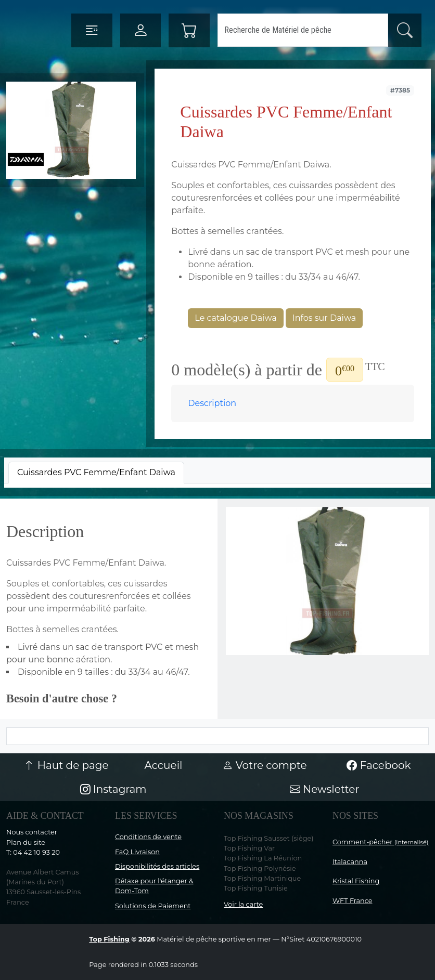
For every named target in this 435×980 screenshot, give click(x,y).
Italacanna (350, 862)
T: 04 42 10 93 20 (33, 852)
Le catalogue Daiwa (235, 318)
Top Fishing (109, 939)
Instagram (113, 789)
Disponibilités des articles (157, 866)
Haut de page (66, 765)
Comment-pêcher (381, 842)
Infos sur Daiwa (324, 318)
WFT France (353, 901)
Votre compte (264, 765)
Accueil (164, 765)
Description (212, 403)
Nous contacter (32, 832)
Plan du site (26, 842)
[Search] (303, 30)
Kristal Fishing (356, 881)
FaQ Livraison (137, 852)
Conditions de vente (148, 837)
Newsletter (325, 789)
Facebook (379, 765)
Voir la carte (243, 904)
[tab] (96, 473)
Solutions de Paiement (153, 906)
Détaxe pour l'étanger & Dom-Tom (154, 886)
